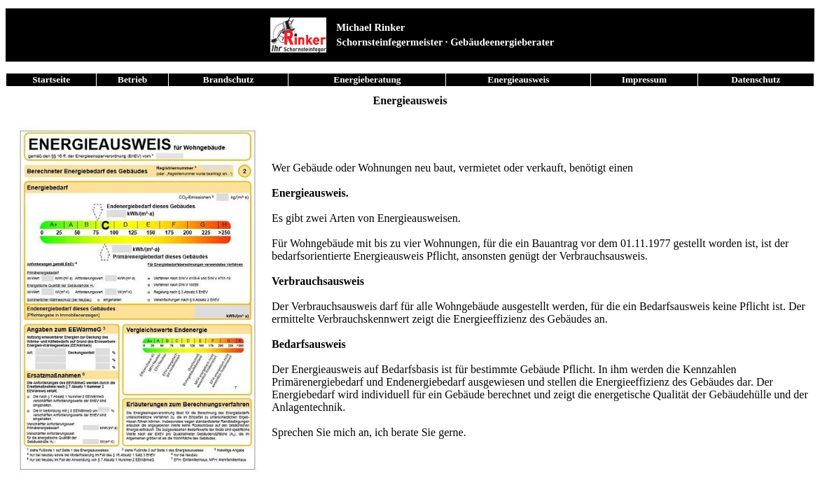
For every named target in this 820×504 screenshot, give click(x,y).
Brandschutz (229, 79)
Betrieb (132, 79)
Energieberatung (367, 79)
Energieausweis (518, 79)
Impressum (644, 79)
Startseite (51, 79)
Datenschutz (756, 79)
